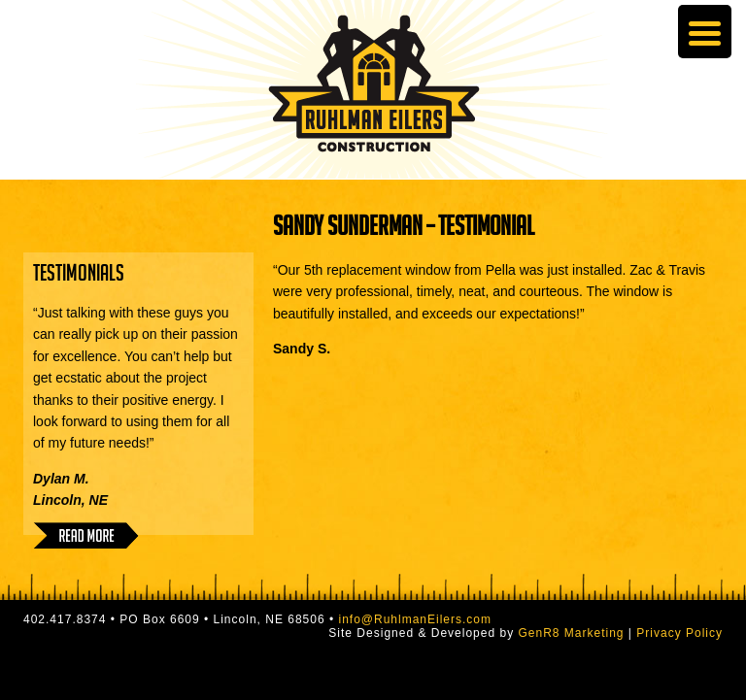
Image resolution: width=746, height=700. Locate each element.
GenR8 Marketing (571, 633)
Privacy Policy (679, 633)
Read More (86, 535)
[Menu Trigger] (705, 32)
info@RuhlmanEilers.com (415, 619)
